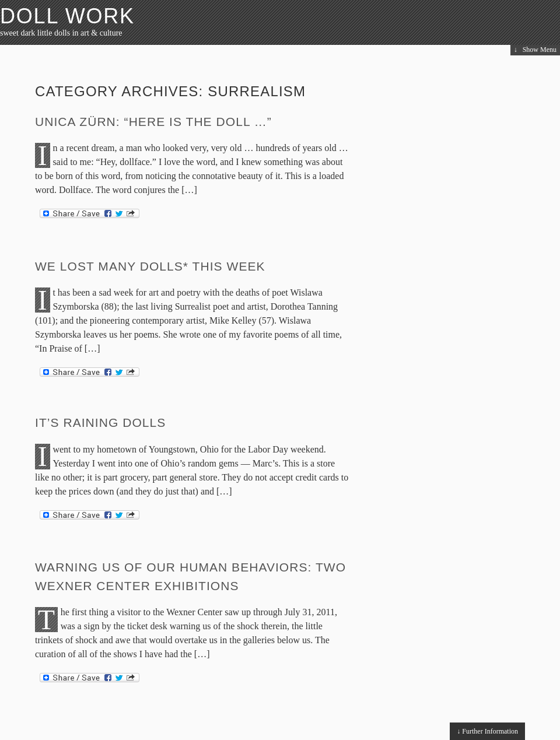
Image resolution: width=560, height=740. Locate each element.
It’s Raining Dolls (100, 422)
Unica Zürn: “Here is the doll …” (153, 122)
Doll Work (67, 16)
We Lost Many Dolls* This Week (150, 266)
